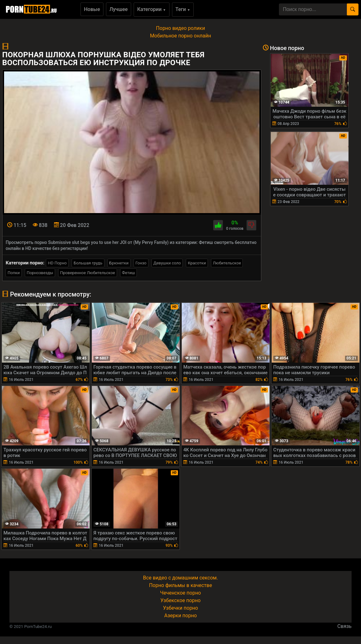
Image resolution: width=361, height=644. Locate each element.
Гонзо (141, 263)
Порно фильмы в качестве (181, 585)
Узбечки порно (180, 608)
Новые (92, 9)
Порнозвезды (40, 273)
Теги (183, 9)
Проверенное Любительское (88, 273)
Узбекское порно (181, 600)
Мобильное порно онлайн (181, 36)
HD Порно (57, 263)
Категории (152, 9)
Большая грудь (88, 263)
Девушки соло (167, 263)
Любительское (227, 263)
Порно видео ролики (181, 28)
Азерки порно (181, 616)
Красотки (197, 263)
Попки (14, 273)
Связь (344, 626)
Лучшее (119, 9)
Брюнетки (119, 263)
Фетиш (128, 273)
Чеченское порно (181, 593)
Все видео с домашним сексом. (181, 578)
